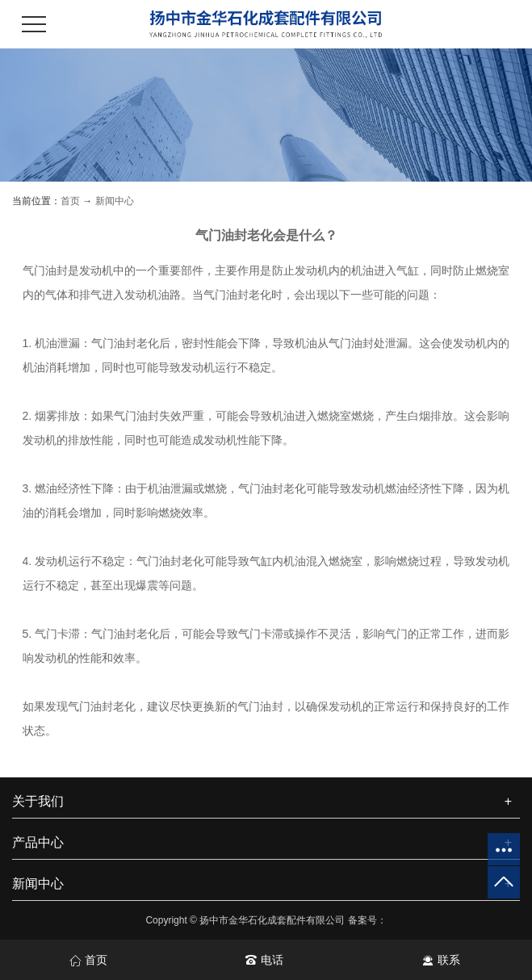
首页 (70, 201)
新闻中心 (115, 201)
